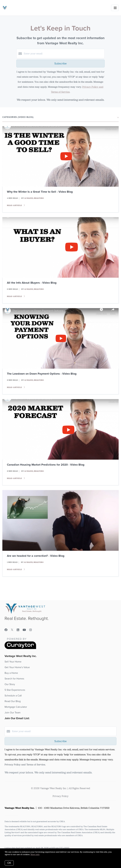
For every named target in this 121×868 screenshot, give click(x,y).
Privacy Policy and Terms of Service (25, 765)
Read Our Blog (13, 701)
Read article (16, 205)
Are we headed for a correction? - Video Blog (36, 556)
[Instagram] (31, 630)
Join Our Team (13, 713)
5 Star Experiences (15, 690)
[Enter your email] (64, 54)
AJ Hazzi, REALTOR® (34, 198)
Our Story (10, 684)
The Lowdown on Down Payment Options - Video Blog (42, 374)
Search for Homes (14, 679)
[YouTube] (24, 630)
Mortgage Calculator (16, 707)
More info (35, 854)
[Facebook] (6, 630)
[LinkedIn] (18, 630)
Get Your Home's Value (17, 667)
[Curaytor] (20, 648)
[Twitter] (12, 630)
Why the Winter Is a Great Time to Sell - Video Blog (40, 192)
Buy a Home (11, 673)
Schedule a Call (13, 696)
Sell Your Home (13, 662)
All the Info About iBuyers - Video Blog (32, 283)
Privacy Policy (61, 796)
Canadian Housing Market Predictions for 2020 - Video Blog (46, 465)
